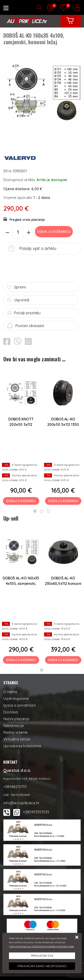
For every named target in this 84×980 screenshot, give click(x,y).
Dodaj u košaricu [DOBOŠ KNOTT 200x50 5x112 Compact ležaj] (21, 501)
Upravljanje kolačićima (22, 746)
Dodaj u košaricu (54, 232)
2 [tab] (42, 511)
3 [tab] (48, 511)
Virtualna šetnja (17, 739)
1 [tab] (35, 511)
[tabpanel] (21, 438)
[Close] (42, 956)
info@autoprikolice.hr (21, 803)
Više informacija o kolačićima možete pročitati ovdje (41, 946)
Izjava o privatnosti (19, 705)
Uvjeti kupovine (16, 699)
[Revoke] (42, 966)
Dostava (11, 712)
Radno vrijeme (16, 732)
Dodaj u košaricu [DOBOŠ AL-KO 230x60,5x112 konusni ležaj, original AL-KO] (63, 660)
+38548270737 (15, 787)
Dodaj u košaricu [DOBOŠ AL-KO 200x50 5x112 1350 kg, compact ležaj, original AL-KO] (63, 501)
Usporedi (18, 300)
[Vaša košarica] (70, 24)
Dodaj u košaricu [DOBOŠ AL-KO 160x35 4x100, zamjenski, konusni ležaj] (21, 660)
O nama (10, 692)
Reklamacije (14, 726)
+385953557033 (36, 812)
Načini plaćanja (16, 719)
